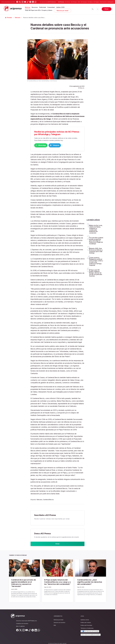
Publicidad (43, 7)
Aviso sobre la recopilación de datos (91, 633)
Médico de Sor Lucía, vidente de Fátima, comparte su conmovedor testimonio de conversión (96, 230)
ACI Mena (90, 2)
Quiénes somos (85, 618)
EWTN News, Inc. (33, 619)
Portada (8, 18)
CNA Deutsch (103, 2)
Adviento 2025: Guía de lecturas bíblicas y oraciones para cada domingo (96, 251)
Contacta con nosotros (22, 622)
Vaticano (18, 18)
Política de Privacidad (86, 624)
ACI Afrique (74, 2)
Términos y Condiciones (87, 626)
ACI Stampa (84, 2)
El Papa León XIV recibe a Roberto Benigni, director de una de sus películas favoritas (96, 273)
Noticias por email (62, 11)
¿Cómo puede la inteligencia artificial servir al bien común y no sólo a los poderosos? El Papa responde (96, 262)
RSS (55, 624)
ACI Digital (96, 2)
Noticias (28, 7)
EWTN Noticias (52, 2)
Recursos (35, 7)
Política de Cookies (86, 621)
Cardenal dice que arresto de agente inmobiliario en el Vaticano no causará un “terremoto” (24, 583)
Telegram (63, 145)
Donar (107, 9)
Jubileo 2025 (60, 7)
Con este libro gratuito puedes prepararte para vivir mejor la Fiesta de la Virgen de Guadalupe (96, 241)
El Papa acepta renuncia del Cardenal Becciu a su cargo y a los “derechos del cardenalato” (57, 583)
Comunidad (51, 7)
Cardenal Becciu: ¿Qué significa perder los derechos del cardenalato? (90, 582)
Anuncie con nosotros (59, 621)
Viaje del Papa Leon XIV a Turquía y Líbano (39, 10)
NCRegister (111, 2)
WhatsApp (44, 145)
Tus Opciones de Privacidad (90, 630)
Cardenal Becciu (48, 500)
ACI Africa (67, 2)
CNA (79, 2)
